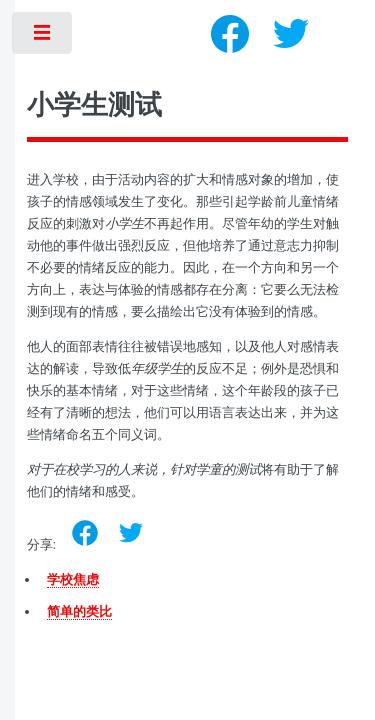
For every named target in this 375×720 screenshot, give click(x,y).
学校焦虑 (73, 579)
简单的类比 (79, 611)
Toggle (43, 37)
